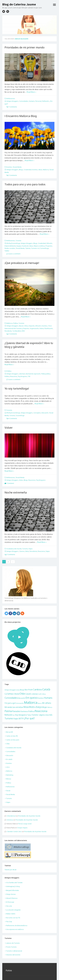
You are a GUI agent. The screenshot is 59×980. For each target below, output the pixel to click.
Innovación (20, 703)
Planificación (49, 328)
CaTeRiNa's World (12, 694)
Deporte (32, 326)
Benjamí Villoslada (12, 890)
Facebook (25, 246)
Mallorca (46, 170)
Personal (38, 101)
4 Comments (12, 418)
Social (8, 791)
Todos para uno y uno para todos (25, 184)
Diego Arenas (11, 894)
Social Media (17, 167)
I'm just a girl (10, 703)
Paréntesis (24, 711)
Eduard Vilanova (12, 898)
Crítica (26, 326)
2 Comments (12, 175)
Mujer (45, 707)
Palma (42, 328)
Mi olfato (47, 703)
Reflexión (46, 101)
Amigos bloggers (12, 101)
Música (50, 707)
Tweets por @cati (10, 870)
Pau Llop (9, 922)
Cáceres (22, 551)
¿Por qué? (29, 718)
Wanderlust (12, 816)
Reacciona (14, 376)
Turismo (18, 241)
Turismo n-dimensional (14, 951)
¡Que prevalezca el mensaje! (22, 263)
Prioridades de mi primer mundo (25, 47)
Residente (8, 331)
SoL (14, 715)
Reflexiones (11, 99)
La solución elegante (13, 910)
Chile (22, 694)
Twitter (7, 251)
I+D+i (8, 767)
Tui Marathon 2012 (19, 331)
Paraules (16, 711)
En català (9, 759)
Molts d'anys (35, 707)
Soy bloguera (22, 376)
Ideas (40, 170)
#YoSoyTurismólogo (13, 243)
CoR (40, 694)
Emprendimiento (10, 246)
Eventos (9, 167)
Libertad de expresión (33, 374)
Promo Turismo (11, 947)
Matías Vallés (11, 914)
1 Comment (9, 483)
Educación (45, 413)
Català (46, 689)
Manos (40, 703)
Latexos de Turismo (13, 943)
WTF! (21, 718)
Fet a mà (9, 906)
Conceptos (37, 413)
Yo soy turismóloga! (17, 388)
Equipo (19, 246)
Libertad (22, 374)
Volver (9, 428)
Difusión (49, 243)
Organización (34, 328)
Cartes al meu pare (13, 740)
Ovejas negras (22, 828)
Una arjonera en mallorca (15, 929)
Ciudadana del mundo (14, 549)
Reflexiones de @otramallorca (17, 925)
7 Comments (12, 107)
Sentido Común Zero (15, 831)
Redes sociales (10, 248)
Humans (32, 101)
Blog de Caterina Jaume (19, 4)
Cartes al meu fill (12, 736)
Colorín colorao (32, 694)
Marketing (10, 775)
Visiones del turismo (13, 955)
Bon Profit (29, 690)
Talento (28, 248)
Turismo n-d (35, 248)
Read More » (31, 92)
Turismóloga (44, 248)
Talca (29, 715)
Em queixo (32, 698)
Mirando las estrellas (14, 707)
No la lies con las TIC (13, 918)
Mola (27, 551)
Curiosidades (24, 101)
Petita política (46, 374)
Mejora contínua (39, 246)
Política (16, 323)
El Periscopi (10, 902)
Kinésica (10, 820)
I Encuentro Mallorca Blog (21, 116)
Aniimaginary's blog (13, 886)
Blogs (21, 170)
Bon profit (9, 732)
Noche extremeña (16, 492)
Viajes (31, 549)
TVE (29, 376)
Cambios (37, 689)
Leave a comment (13, 254)
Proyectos (49, 246)
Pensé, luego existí (25, 824)
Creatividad (28, 170)
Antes (21, 480)
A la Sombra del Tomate (14, 883)
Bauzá (21, 326)
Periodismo (33, 551)
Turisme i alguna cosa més (42, 715)
